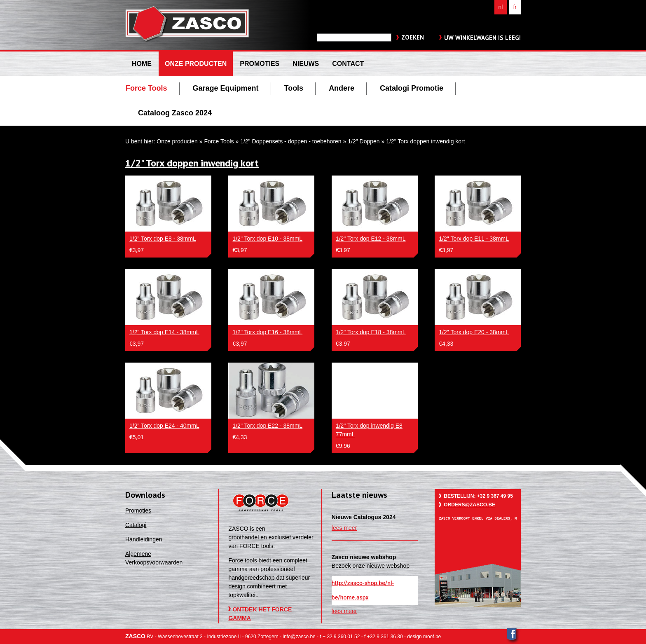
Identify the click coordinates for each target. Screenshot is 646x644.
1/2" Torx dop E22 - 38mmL (267, 426)
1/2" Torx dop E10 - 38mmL (267, 239)
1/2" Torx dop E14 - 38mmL (164, 332)
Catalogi (136, 525)
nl (501, 7)
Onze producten (177, 141)
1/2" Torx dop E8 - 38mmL (163, 239)
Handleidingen (144, 539)
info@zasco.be (299, 637)
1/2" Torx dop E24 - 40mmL (164, 426)
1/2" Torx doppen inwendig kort (426, 141)
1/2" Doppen (364, 141)
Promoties (138, 511)
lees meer (344, 528)
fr (515, 7)
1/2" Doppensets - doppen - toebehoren (291, 141)
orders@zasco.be (469, 505)
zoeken (413, 37)
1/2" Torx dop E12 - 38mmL (371, 239)
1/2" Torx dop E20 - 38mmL (474, 332)
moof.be (432, 637)
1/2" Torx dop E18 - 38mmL (371, 332)
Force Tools (219, 141)
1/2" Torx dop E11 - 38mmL (474, 239)
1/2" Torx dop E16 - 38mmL (267, 332)
